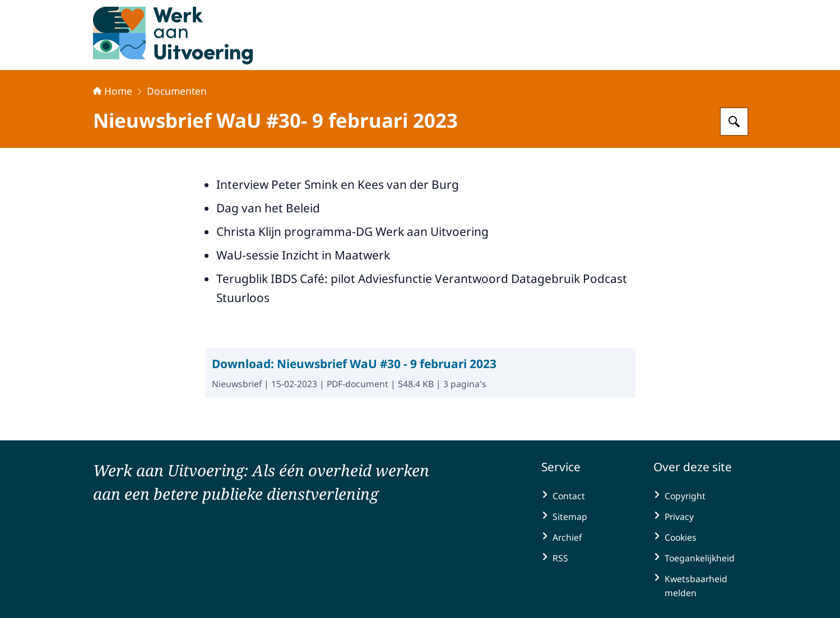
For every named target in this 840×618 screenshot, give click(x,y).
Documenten (177, 91)
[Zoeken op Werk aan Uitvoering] (734, 122)
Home (113, 91)
